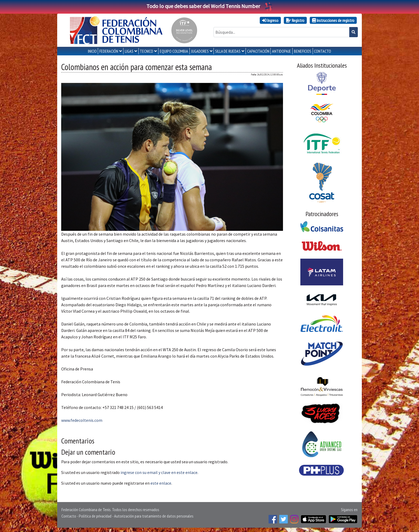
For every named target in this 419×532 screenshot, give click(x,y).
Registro (295, 20)
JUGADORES (200, 51)
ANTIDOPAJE (282, 51)
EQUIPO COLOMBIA (174, 51)
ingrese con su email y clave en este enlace (159, 472)
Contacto (69, 516)
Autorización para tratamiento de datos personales (154, 516)
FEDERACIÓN (109, 51)
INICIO (92, 51)
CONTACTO (323, 51)
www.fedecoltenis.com (82, 420)
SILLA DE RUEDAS (228, 51)
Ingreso (270, 20)
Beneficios (303, 51)
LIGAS (129, 51)
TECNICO (146, 51)
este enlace (161, 483)
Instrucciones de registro (333, 20)
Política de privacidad (95, 516)
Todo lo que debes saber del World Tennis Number (210, 6)
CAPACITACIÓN (258, 51)
